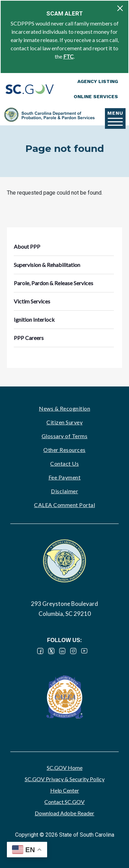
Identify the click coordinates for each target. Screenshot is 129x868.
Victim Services (32, 301)
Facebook (40, 651)
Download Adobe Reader (64, 813)
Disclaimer (64, 491)
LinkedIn (62, 651)
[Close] (120, 8)
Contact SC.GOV (64, 802)
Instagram (73, 651)
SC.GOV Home (65, 768)
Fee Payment (65, 477)
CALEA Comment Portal (64, 505)
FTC (68, 56)
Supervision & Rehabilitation (47, 265)
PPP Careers (29, 338)
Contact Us (64, 463)
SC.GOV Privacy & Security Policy (65, 779)
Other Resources (64, 450)
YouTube (84, 651)
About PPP (27, 246)
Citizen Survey (64, 422)
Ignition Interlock (34, 319)
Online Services (96, 96)
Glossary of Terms (65, 436)
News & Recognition (64, 408)
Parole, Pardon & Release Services (53, 283)
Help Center (65, 790)
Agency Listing (98, 81)
